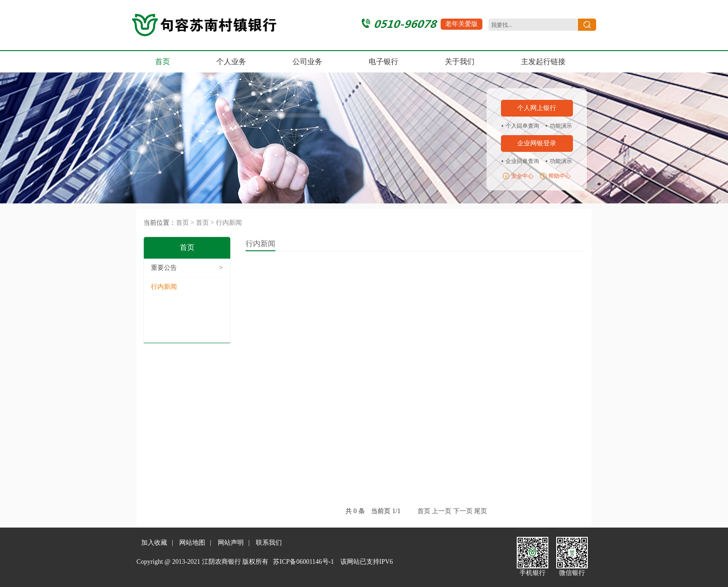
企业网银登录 (537, 143)
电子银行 (383, 62)
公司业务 (307, 62)
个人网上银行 (537, 108)
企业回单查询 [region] (522, 161)
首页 (162, 62)
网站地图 (192, 543)
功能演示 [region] (561, 126)
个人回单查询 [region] (522, 126)
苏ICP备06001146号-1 (303, 562)
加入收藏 (154, 543)
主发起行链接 (543, 62)
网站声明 (231, 543)
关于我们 (460, 62)
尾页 (481, 511)
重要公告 (187, 268)
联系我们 (269, 543)
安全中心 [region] (522, 176)
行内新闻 (229, 223)
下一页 (463, 511)
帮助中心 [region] (559, 176)
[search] (532, 25)
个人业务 (231, 62)
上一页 (442, 511)
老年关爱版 (461, 24)
